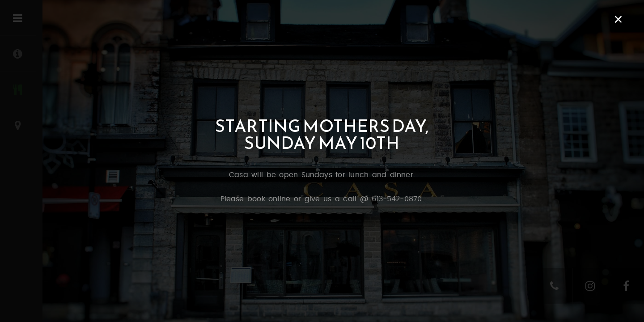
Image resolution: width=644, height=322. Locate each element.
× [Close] (618, 19)
